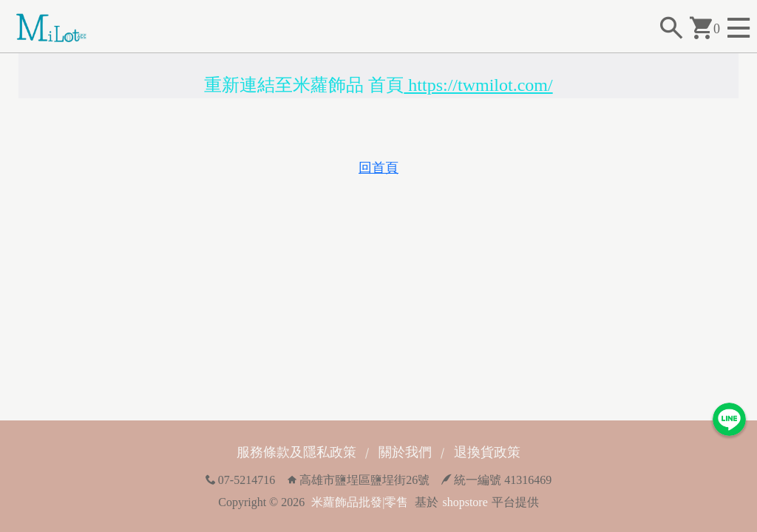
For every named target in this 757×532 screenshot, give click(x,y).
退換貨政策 (487, 452)
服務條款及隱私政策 (296, 452)
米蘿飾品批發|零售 (360, 502)
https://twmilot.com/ (478, 85)
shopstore (465, 502)
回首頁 (378, 168)
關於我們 (405, 452)
